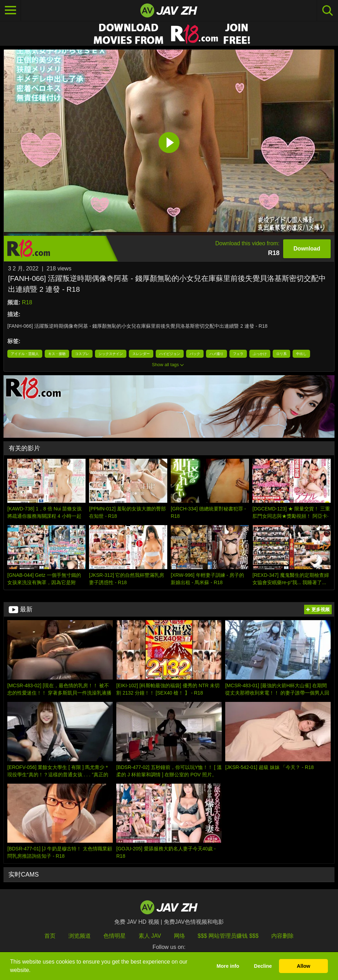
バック (195, 354)
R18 (27, 302)
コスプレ (82, 354)
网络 (179, 936)
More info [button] (228, 966)
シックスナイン (111, 354)
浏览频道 (80, 936)
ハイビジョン (170, 354)
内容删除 (282, 936)
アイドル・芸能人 (25, 354)
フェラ (238, 354)
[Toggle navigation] (10, 10)
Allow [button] (303, 966)
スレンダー (141, 354)
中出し (301, 354)
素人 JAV (150, 936)
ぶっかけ (260, 354)
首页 (50, 936)
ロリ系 (281, 354)
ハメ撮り (216, 354)
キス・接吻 (57, 354)
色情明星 (115, 936)
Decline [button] (263, 966)
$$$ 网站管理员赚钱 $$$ (228, 936)
